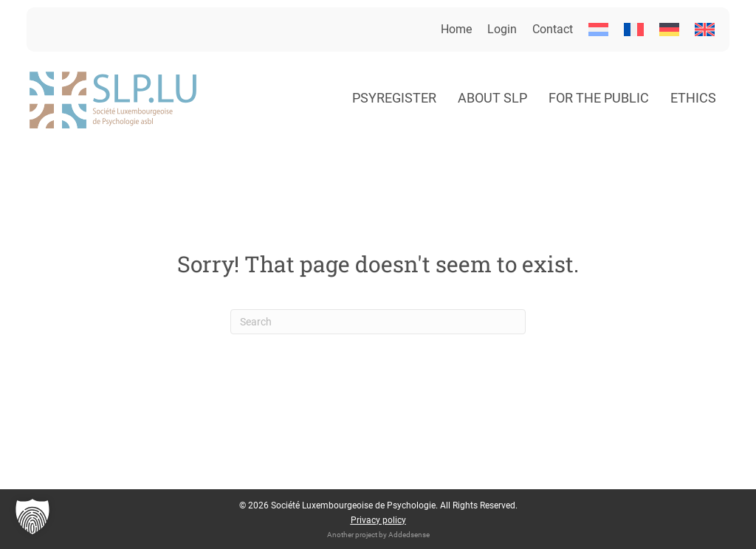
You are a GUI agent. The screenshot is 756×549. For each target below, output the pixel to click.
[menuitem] (598, 30)
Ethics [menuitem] (693, 98)
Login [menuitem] (502, 29)
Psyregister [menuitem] (394, 98)
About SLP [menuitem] (492, 98)
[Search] (378, 322)
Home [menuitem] (456, 29)
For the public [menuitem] (599, 98)
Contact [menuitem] (553, 29)
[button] (32, 517)
